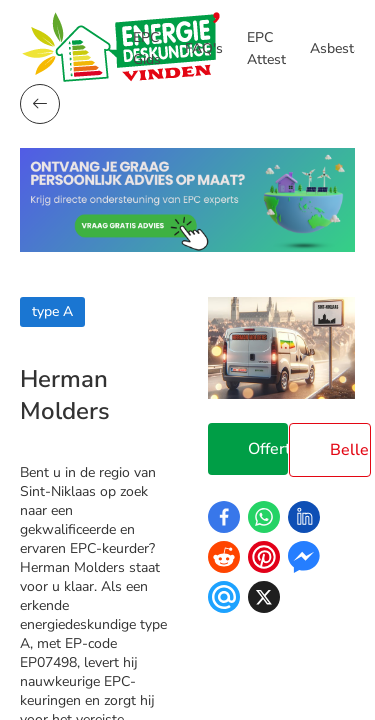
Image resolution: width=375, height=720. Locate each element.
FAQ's (204, 48)
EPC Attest (266, 48)
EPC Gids (147, 48)
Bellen (350, 450)
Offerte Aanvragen (268, 449)
